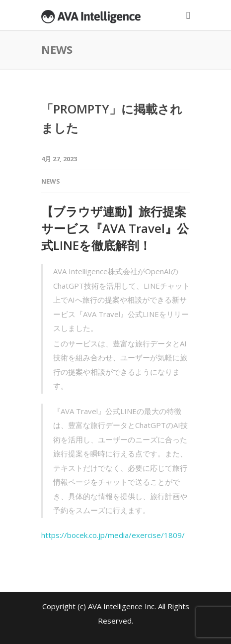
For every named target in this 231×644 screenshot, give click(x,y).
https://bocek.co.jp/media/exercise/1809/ (113, 535)
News (51, 181)
